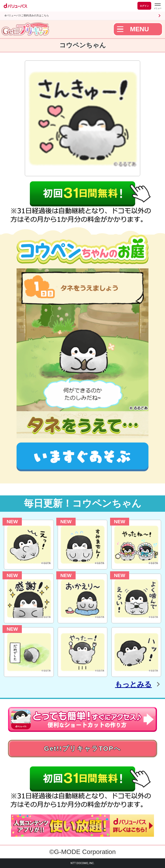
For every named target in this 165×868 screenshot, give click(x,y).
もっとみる (133, 684)
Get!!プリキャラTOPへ (82, 749)
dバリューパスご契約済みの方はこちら (27, 16)
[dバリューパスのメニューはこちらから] (157, 6)
